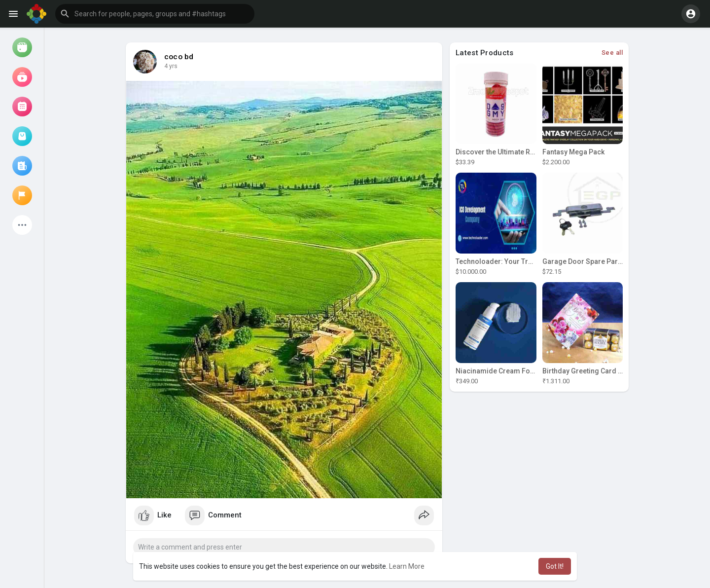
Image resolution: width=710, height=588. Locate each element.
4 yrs (171, 66)
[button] (155, 14)
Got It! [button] (555, 566)
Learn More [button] (407, 566)
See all (612, 53)
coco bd (179, 57)
